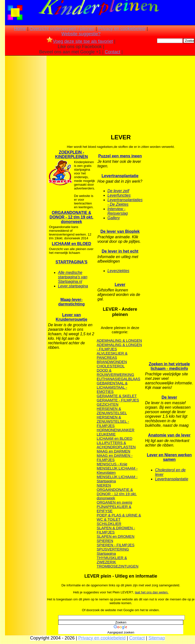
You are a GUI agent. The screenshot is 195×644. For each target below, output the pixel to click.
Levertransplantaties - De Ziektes (125, 202)
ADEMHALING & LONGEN (119, 340)
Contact (112, 52)
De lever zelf (118, 191)
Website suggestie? (81, 34)
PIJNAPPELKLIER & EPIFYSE (114, 509)
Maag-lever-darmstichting (71, 302)
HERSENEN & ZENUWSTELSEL (112, 411)
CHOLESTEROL (111, 366)
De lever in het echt (120, 251)
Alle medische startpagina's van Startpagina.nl (73, 277)
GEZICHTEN (108, 404)
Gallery (114, 218)
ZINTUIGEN (128, 566)
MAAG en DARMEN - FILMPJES (115, 458)
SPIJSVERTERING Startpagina (113, 551)
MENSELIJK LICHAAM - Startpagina (117, 479)
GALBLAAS (130, 379)
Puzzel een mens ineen (120, 156)
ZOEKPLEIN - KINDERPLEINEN (72, 154)
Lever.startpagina (73, 286)
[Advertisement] (26, 136)
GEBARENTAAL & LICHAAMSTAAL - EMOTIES (112, 387)
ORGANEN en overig (114, 502)
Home (20, 29)
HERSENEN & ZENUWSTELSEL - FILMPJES (113, 421)
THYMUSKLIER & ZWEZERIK (112, 560)
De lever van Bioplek (120, 231)
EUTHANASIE (109, 379)
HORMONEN (108, 430)
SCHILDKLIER (109, 524)
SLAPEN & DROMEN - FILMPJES (116, 530)
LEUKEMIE (106, 434)
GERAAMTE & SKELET (117, 396)
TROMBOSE (107, 566)
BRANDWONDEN (112, 362)
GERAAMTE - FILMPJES (118, 400)
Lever (120, 285)
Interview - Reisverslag (118, 211)
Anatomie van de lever (169, 435)
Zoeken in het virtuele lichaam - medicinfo (169, 366)
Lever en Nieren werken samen (169, 457)
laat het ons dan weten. (151, 592)
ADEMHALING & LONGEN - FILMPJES (119, 347)
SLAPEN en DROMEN (116, 536)
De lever (169, 397)
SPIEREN (105, 541)
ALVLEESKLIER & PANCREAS (112, 355)
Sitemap (157, 638)
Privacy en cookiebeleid (122, 29)
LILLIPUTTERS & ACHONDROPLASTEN (116, 445)
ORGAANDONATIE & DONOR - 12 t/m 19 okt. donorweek (71, 217)
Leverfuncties (119, 195)
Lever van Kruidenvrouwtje (71, 317)
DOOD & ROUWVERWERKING (115, 372)
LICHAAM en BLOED (71, 244)
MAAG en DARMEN (113, 451)
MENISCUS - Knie (112, 464)
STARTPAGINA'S (71, 262)
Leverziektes (118, 271)
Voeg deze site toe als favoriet (80, 41)
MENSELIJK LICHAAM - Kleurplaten (117, 470)
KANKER (127, 430)
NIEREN (104, 485)
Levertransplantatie (120, 176)
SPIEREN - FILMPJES (116, 545)
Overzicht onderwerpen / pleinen (62, 29)
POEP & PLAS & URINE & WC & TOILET (119, 517)
